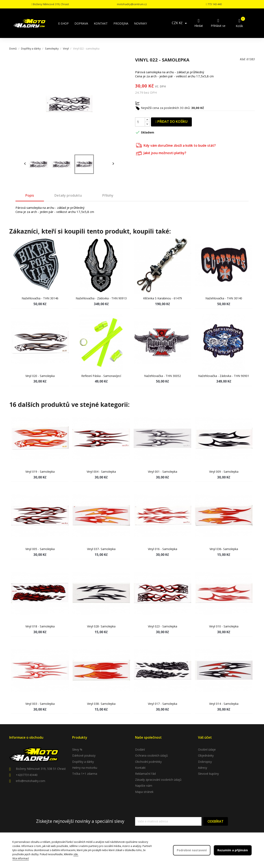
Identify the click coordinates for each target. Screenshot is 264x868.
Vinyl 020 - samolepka (40, 376)
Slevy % (77, 749)
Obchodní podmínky (148, 762)
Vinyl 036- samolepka (224, 549)
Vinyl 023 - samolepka (163, 626)
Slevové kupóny (208, 774)
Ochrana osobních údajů (151, 755)
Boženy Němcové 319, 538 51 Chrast (41, 769)
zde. (76, 854)
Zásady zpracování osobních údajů (158, 780)
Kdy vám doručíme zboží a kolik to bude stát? (176, 145)
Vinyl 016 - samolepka (163, 549)
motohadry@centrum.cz (132, 4)
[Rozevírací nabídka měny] (180, 23)
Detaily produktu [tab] (68, 195)
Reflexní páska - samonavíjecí (101, 376)
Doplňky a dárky (83, 762)
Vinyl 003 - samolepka (40, 704)
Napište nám (144, 786)
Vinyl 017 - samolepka (163, 704)
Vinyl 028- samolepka (101, 626)
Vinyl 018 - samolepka (40, 626)
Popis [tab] (30, 195)
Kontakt (140, 768)
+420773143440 (27, 775)
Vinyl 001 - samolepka (163, 472)
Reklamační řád (145, 774)
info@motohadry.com (31, 781)
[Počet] (140, 122)
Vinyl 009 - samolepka (224, 472)
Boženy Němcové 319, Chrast (50, 4)
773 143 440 (214, 4)
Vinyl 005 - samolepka (40, 549)
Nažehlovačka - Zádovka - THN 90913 (101, 298)
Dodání (140, 749)
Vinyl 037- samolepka (101, 549)
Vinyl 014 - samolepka (224, 704)
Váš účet (205, 737)
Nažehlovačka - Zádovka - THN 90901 (224, 376)
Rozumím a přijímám (233, 850)
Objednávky (206, 755)
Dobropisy (205, 762)
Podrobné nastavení (192, 850)
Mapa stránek (144, 792)
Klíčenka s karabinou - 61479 (163, 298)
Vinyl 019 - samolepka (40, 472)
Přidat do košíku (171, 122)
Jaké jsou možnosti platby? (161, 153)
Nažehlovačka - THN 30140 (224, 298)
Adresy (203, 768)
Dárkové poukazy (84, 755)
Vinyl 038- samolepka (101, 704)
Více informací (21, 858)
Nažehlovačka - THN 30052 (163, 376)
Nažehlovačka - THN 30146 (40, 298)
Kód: (243, 59)
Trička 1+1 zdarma (85, 774)
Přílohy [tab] (108, 195)
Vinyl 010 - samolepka (224, 626)
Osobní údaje (207, 749)
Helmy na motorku (85, 768)
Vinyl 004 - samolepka (101, 472)
